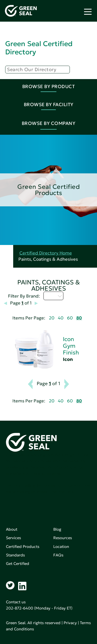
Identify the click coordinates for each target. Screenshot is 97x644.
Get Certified (18, 563)
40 (61, 318)
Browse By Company (49, 123)
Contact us (16, 602)
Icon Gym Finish (71, 346)
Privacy (70, 623)
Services (13, 538)
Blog (57, 529)
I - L (53, 296)
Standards (15, 555)
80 (79, 318)
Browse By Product (49, 86)
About (12, 529)
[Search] (38, 70)
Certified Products (23, 546)
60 (70, 318)
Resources (63, 538)
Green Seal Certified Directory (39, 48)
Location (61, 546)
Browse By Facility (49, 104)
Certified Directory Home (46, 253)
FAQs (58, 555)
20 (52, 318)
